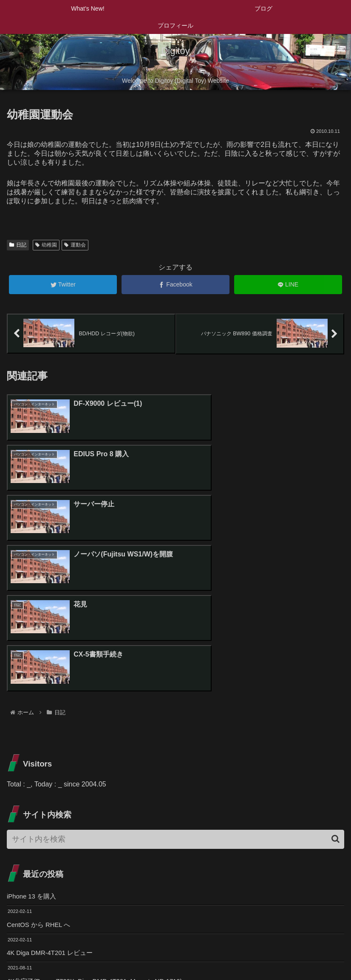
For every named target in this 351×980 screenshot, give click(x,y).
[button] (335, 671)
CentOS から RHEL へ (41, 758)
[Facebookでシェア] (175, 285)
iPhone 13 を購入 (33, 729)
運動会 (75, 245)
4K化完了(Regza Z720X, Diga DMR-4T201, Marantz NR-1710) (101, 816)
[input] (175, 671)
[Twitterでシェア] (63, 285)
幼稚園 (46, 245)
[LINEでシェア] (288, 285)
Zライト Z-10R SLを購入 (45, 845)
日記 (18, 245)
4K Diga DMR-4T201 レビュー (53, 787)
